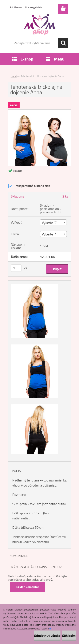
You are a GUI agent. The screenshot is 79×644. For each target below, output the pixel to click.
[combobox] (53, 222)
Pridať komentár (28, 587)
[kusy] (16, 268)
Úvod (14, 76)
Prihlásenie (16, 7)
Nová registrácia (34, 7)
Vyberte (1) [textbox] (50, 234)
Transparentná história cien (29, 186)
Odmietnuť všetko (47, 636)
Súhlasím (69, 636)
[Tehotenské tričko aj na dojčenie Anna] (40, 111)
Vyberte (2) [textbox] (50, 223)
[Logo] (39, 25)
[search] (63, 43)
